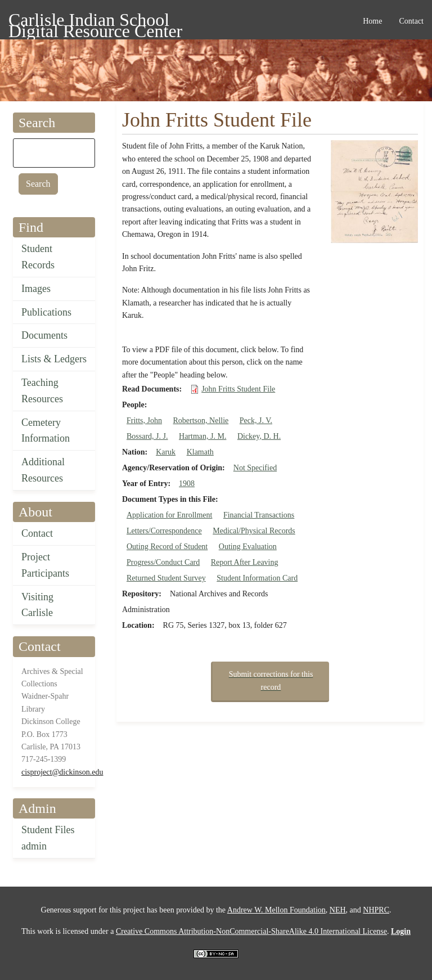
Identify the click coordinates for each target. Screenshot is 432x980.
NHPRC (376, 910)
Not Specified (255, 468)
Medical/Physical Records (254, 531)
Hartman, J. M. (202, 436)
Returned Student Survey (166, 578)
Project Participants (45, 565)
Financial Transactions (259, 515)
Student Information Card (257, 578)
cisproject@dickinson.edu (62, 772)
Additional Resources (43, 470)
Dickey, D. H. (259, 436)
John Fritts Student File (238, 389)
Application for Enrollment (169, 515)
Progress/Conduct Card (163, 562)
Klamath (200, 452)
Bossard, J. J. (147, 436)
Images (36, 289)
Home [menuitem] (372, 21)
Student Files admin (48, 838)
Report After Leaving (245, 562)
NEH (338, 910)
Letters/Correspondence (164, 531)
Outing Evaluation (248, 547)
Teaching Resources (42, 391)
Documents (44, 335)
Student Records (38, 257)
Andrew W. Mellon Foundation (276, 910)
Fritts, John (144, 421)
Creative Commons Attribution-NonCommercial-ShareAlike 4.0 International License (251, 931)
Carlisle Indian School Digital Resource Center (95, 22)
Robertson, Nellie (201, 421)
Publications (46, 312)
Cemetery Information (46, 431)
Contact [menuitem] (411, 21)
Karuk (166, 452)
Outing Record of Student (167, 547)
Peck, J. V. (256, 421)
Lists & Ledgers (54, 359)
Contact (37, 533)
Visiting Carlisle (37, 605)
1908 (187, 484)
